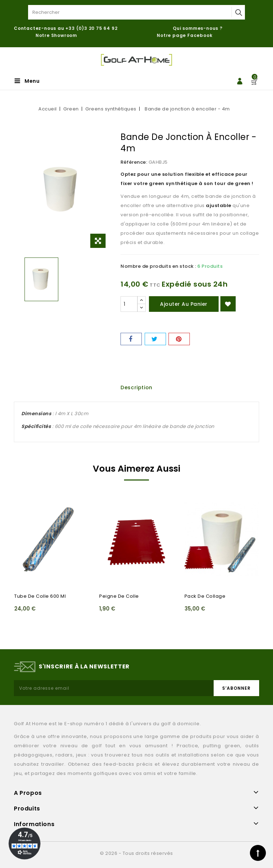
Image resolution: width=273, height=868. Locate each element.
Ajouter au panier (184, 304)
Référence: (134, 162)
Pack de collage (205, 596)
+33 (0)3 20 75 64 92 (91, 28)
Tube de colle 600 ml (40, 596)
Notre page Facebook (184, 35)
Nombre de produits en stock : (158, 266)
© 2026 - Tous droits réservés (136, 853)
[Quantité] (129, 304)
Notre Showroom (57, 35)
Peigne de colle (119, 596)
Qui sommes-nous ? (198, 28)
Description (136, 387)
